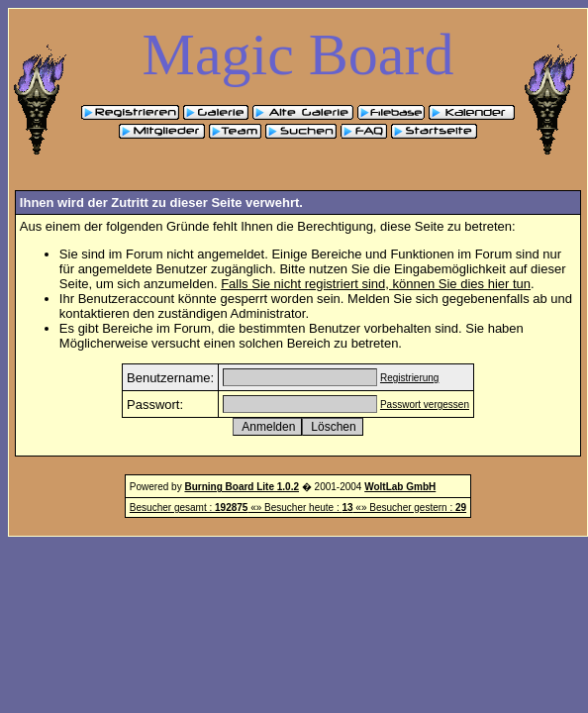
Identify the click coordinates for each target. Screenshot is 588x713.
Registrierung (409, 378)
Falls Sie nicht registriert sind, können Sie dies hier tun (376, 284)
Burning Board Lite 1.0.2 (242, 487)
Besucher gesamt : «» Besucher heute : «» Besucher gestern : (298, 508)
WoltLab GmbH (400, 487)
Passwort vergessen (425, 405)
